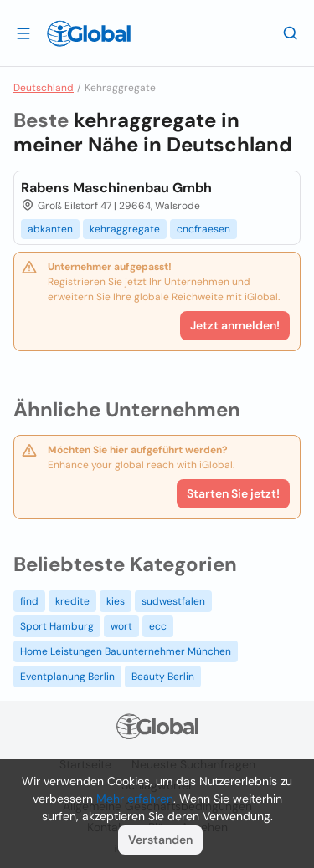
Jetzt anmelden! (235, 325)
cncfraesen (203, 229)
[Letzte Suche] (291, 33)
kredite (72, 601)
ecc (158, 626)
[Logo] (89, 33)
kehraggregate (125, 229)
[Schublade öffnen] (23, 33)
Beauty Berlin (163, 677)
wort (121, 626)
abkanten (50, 229)
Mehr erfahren (135, 799)
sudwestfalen (173, 601)
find (29, 601)
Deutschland (44, 88)
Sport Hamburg (57, 626)
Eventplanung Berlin (67, 677)
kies (116, 601)
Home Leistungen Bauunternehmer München (126, 651)
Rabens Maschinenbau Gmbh (116, 188)
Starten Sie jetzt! (233, 493)
